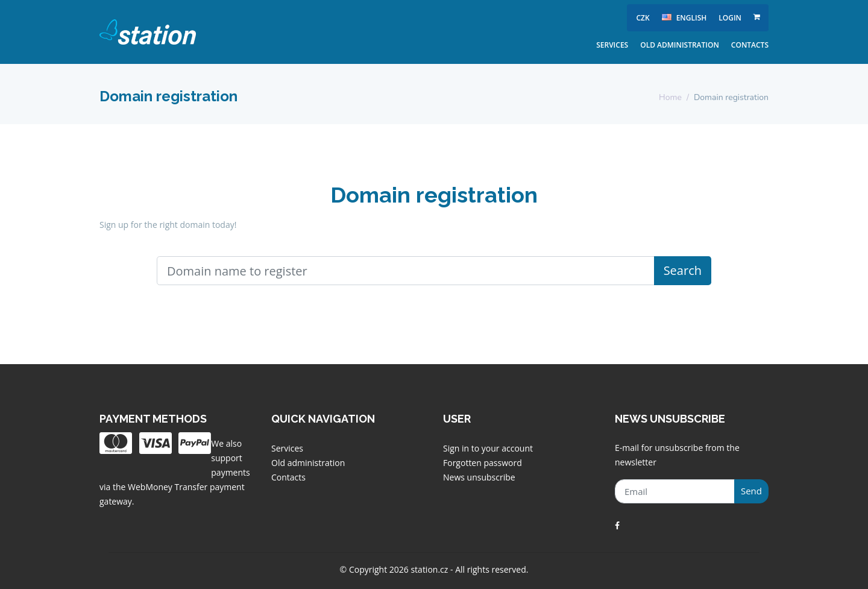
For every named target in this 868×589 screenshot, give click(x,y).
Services (612, 45)
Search (683, 270)
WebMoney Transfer (169, 487)
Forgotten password (483, 463)
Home (670, 97)
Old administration (680, 45)
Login (730, 18)
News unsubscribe (479, 477)
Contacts (750, 45)
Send (751, 491)
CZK (643, 18)
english (684, 18)
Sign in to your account (488, 448)
